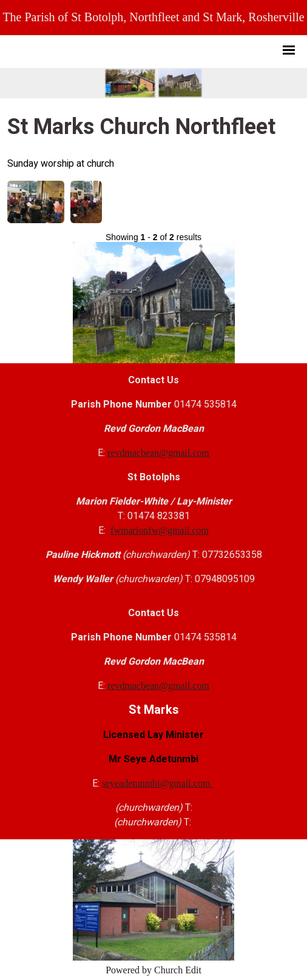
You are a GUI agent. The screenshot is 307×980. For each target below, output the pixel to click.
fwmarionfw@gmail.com (160, 530)
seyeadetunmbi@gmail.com (157, 783)
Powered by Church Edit (153, 970)
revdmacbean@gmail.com (158, 453)
